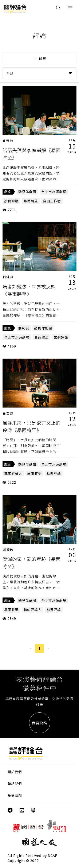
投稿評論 (11, 201)
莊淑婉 (8, 141)
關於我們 (15, 772)
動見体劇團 (27, 192)
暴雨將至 (31, 201)
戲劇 (8, 192)
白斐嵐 (8, 413)
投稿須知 (15, 795)
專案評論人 (13, 473)
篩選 (39, 58)
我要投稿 (40, 723)
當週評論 (61, 337)
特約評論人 (33, 610)
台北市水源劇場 (54, 192)
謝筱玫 (8, 549)
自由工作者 (52, 201)
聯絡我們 (15, 783)
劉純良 (8, 277)
